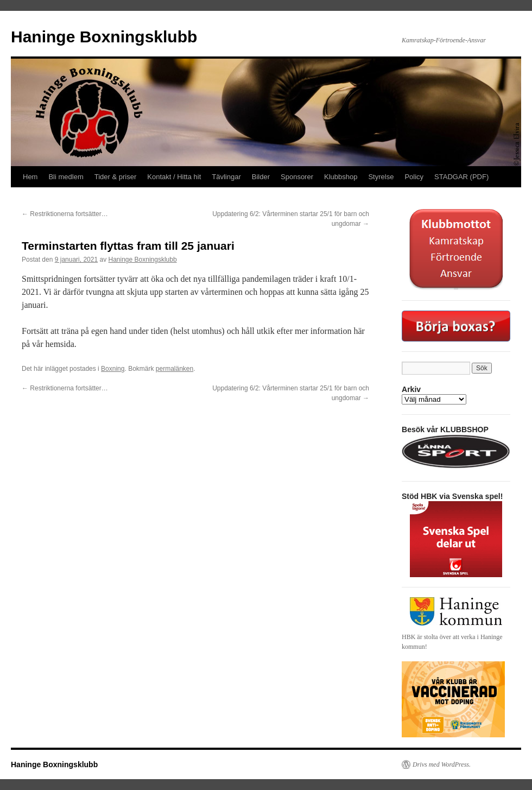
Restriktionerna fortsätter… (65, 214)
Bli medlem (66, 177)
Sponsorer (297, 177)
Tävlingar (226, 177)
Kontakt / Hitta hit (174, 177)
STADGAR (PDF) (461, 177)
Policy (414, 177)
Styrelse (381, 177)
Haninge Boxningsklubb (104, 37)
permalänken (175, 369)
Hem (30, 177)
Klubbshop (341, 177)
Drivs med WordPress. (442, 764)
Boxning (113, 369)
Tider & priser (116, 177)
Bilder (261, 177)
